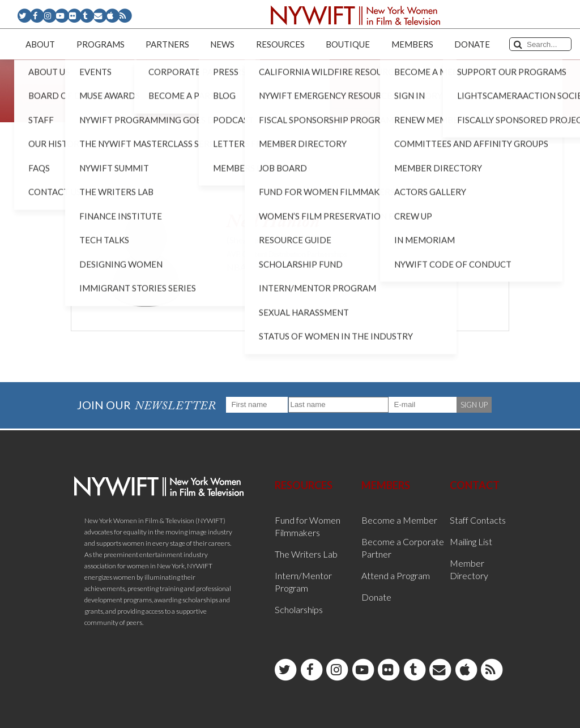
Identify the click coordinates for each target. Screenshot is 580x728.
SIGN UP (474, 405)
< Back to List (100, 182)
